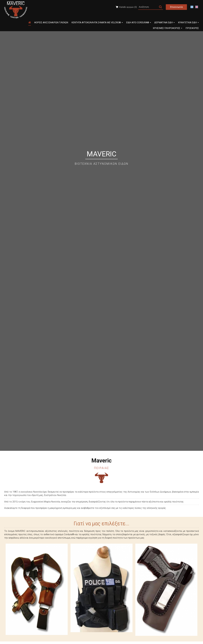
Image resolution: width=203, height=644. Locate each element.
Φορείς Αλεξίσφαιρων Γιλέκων (51, 23)
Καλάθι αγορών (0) (126, 7)
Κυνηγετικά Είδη (188, 23)
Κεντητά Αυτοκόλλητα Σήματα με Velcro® (97, 23)
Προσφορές (192, 28)
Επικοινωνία (176, 7)
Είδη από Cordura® (139, 23)
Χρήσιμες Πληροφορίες (167, 28)
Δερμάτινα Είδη (165, 23)
